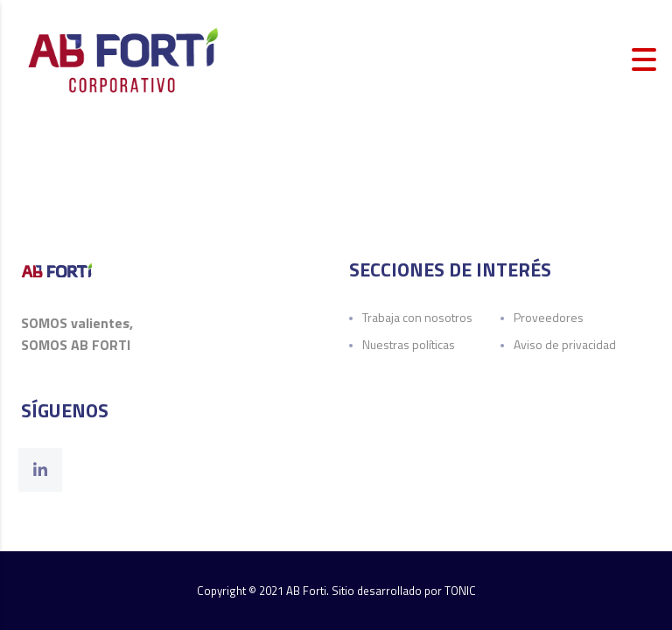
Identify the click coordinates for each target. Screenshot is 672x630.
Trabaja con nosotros (417, 317)
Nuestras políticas (409, 344)
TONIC (460, 591)
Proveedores (549, 317)
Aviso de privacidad (565, 344)
